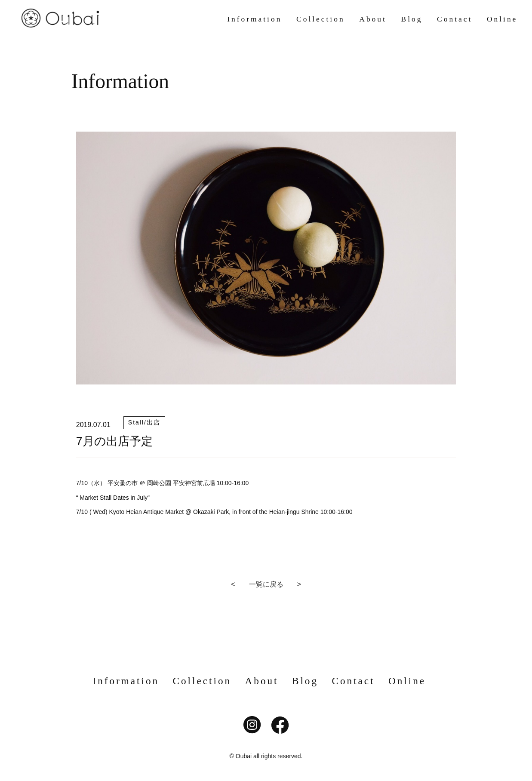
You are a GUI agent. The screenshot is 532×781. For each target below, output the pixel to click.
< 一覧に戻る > (266, 584)
